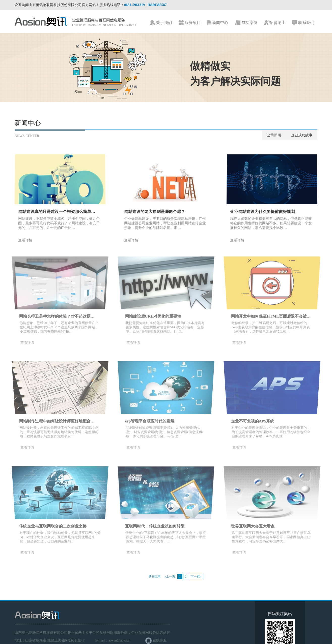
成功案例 (246, 23)
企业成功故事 (302, 135)
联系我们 (303, 23)
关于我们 (161, 23)
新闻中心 (218, 23)
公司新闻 (274, 135)
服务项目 (190, 23)
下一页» (196, 576)
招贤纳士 (275, 23)
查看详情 (23, 242)
